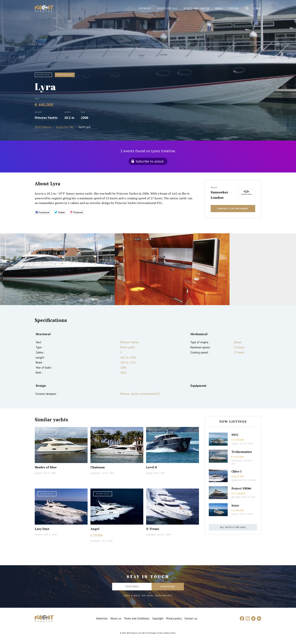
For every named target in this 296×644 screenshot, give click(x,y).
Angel (95, 529)
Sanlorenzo (237, 480)
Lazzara (38, 473)
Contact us (191, 618)
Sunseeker (95, 473)
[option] (57, 269)
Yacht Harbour (44, 9)
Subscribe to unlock (150, 161)
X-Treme (153, 529)
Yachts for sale (167, 8)
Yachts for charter (197, 8)
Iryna (235, 505)
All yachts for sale (233, 527)
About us (116, 618)
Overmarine (237, 461)
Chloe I (236, 471)
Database (145, 8)
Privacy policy (174, 618)
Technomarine (242, 452)
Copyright (158, 618)
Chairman (98, 467)
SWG (235, 435)
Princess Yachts (46, 118)
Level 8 (151, 467)
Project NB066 (241, 488)
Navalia (149, 473)
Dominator (151, 535)
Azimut (235, 444)
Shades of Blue (46, 467)
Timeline (233, 8)
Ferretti (38, 535)
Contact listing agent (233, 208)
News (218, 8)
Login (257, 8)
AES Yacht (236, 497)
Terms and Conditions (137, 618)
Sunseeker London (219, 195)
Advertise (102, 618)
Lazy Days (42, 529)
